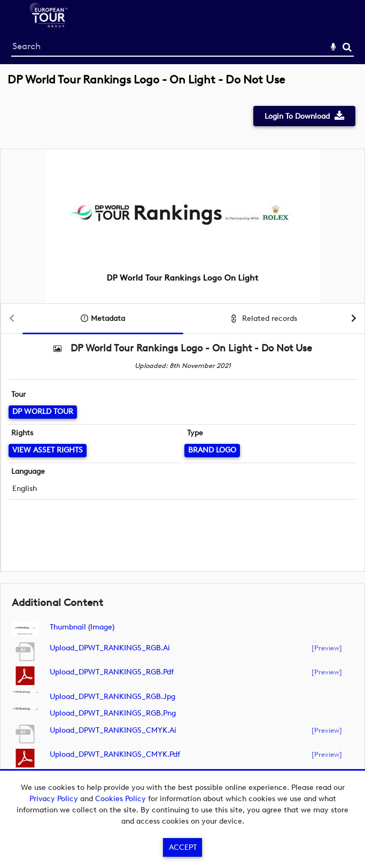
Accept (183, 847)
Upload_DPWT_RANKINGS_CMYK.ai (113, 730)
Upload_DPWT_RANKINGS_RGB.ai (110, 648)
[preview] (327, 648)
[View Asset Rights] (48, 451)
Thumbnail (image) (82, 627)
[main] (183, 440)
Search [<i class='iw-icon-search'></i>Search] (347, 47)
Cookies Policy (121, 799)
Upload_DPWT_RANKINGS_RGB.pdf (112, 672)
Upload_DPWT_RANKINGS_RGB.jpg (112, 697)
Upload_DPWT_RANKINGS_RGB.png (113, 713)
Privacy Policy (54, 799)
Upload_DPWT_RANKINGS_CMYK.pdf (115, 754)
